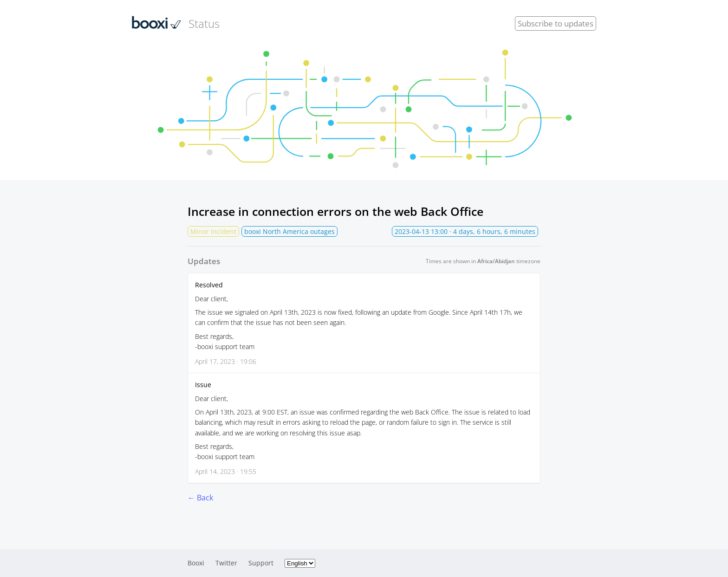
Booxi (196, 563)
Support (261, 563)
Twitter (226, 563)
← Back (200, 498)
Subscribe (556, 23)
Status (176, 23)
